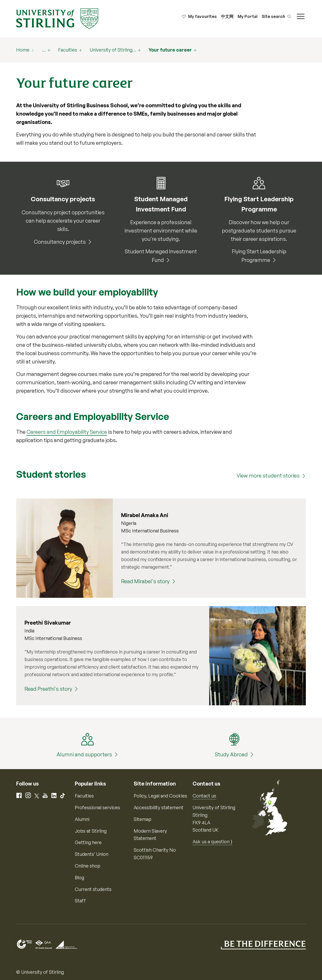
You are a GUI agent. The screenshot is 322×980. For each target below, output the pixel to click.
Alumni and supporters (84, 754)
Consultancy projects (60, 242)
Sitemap (143, 819)
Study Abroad (231, 754)
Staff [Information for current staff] (80, 901)
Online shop (88, 866)
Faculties (68, 50)
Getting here (88, 842)
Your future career (170, 50)
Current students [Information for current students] (93, 889)
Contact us (204, 796)
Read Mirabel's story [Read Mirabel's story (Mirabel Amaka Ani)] (145, 581)
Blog (79, 877)
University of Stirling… (113, 50)
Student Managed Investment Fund (161, 256)
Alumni (82, 819)
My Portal (247, 16)
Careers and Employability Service (67, 432)
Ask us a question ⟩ (212, 841)
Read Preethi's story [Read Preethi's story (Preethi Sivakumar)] (48, 689)
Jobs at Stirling (91, 831)
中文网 (227, 16)
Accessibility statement (159, 807)
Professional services (97, 807)
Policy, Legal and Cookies (160, 796)
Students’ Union (92, 854)
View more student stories (268, 476)
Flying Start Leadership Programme (259, 256)
